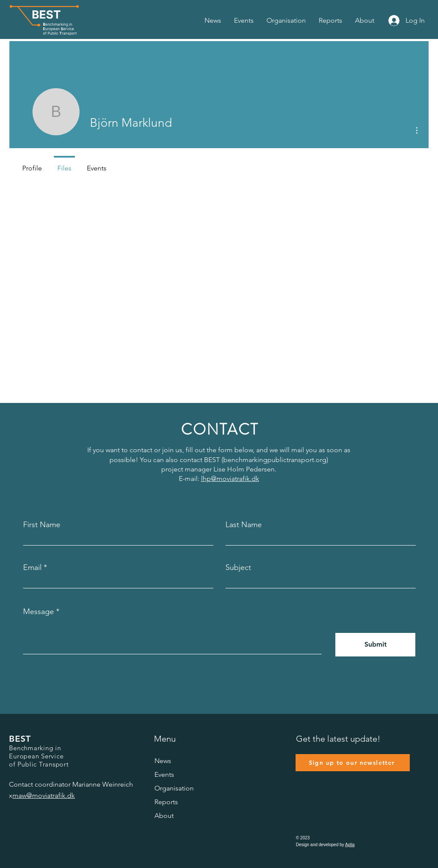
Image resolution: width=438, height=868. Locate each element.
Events (164, 774)
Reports (166, 802)
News (163, 761)
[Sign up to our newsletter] (353, 763)
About (164, 816)
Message (38, 611)
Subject (238, 567)
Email (32, 567)
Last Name (244, 525)
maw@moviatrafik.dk (44, 795)
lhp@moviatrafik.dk (230, 479)
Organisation (174, 788)
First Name (42, 525)
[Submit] (375, 645)
